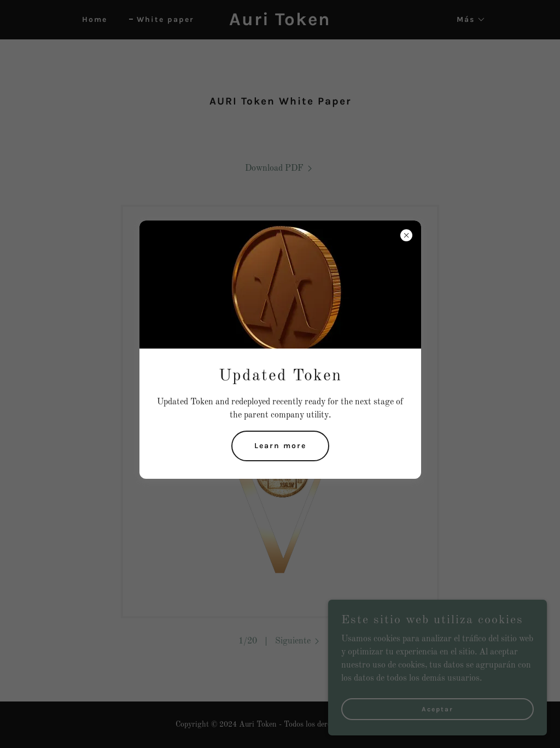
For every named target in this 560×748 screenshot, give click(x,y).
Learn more (280, 446)
